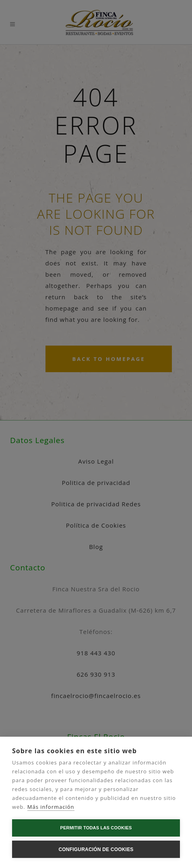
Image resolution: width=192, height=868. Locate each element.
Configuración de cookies (96, 849)
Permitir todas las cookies (96, 828)
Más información (51, 807)
